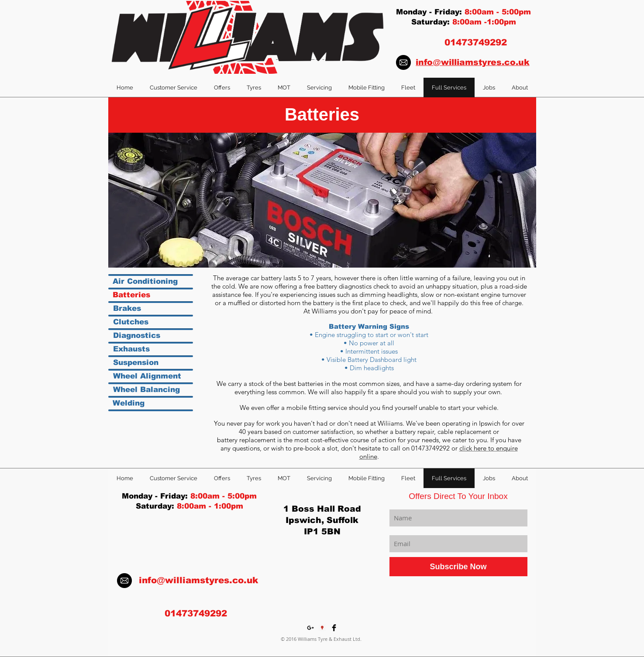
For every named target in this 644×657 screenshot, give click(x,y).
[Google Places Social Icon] (322, 628)
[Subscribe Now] (458, 567)
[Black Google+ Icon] (310, 628)
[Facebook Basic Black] (334, 628)
